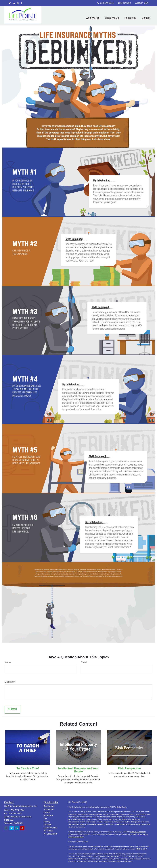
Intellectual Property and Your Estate (78, 770)
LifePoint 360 (124, 3)
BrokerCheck (122, 807)
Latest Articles (50, 828)
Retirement (49, 806)
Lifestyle (48, 825)
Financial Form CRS (79, 802)
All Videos (48, 831)
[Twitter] (10, 3)
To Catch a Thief (28, 768)
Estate (47, 812)
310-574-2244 (105, 3)
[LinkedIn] (14, 3)
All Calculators (51, 834)
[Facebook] (22, 3)
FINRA (138, 849)
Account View (142, 3)
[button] (93, 15)
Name (8, 662)
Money (47, 822)
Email (84, 662)
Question (10, 682)
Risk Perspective (129, 768)
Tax (45, 818)
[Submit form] (12, 709)
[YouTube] (18, 3)
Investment (49, 809)
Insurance (48, 815)
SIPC (145, 849)
